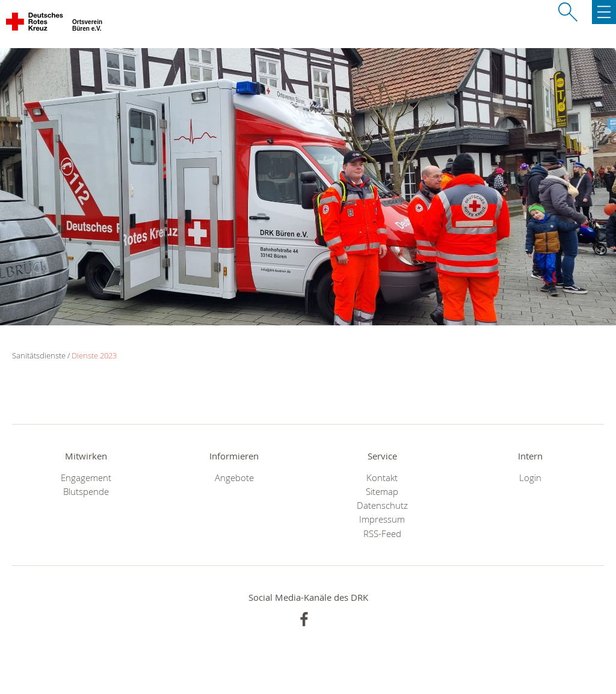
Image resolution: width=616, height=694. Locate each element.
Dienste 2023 (94, 355)
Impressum (382, 519)
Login (530, 478)
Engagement (86, 478)
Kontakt (382, 478)
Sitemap (382, 492)
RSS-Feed (382, 534)
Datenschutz (382, 505)
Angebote (234, 478)
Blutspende (86, 492)
